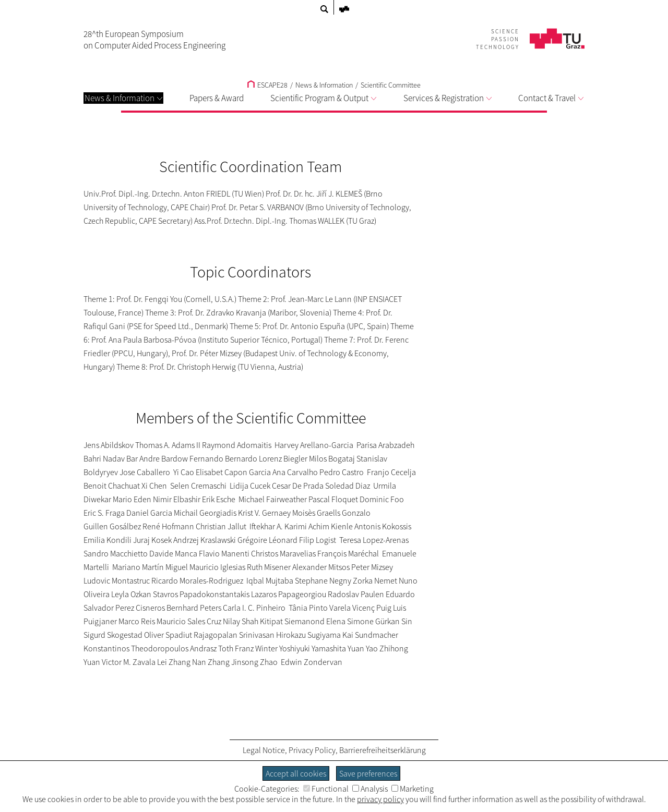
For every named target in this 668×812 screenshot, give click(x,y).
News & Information (123, 98)
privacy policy (380, 799)
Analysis (370, 789)
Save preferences (368, 773)
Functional (326, 789)
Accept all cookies (296, 773)
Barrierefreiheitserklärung (383, 750)
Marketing (413, 789)
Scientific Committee (391, 85)
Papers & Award (217, 98)
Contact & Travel (551, 98)
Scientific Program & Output (323, 98)
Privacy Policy (312, 750)
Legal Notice (264, 750)
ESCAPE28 (267, 85)
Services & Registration (448, 98)
